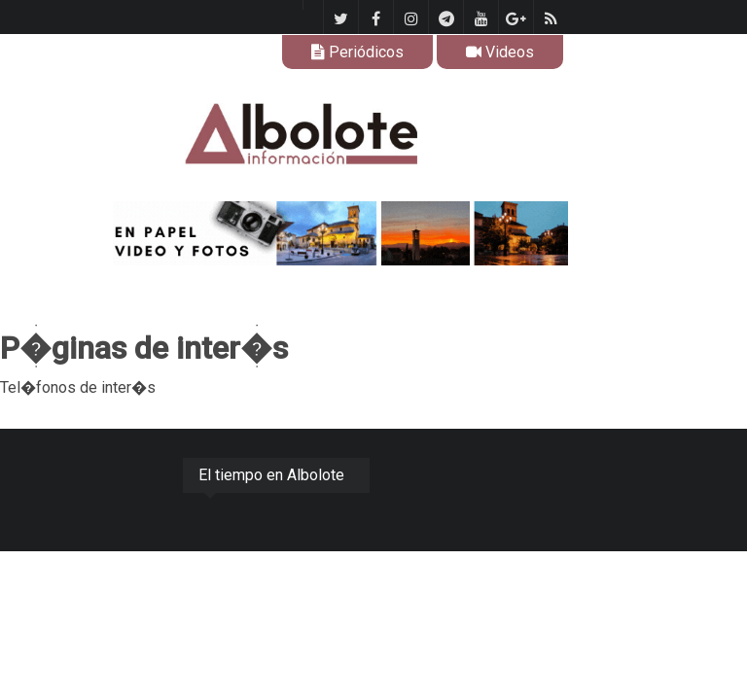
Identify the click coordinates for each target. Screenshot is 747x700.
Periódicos (357, 52)
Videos (500, 52)
